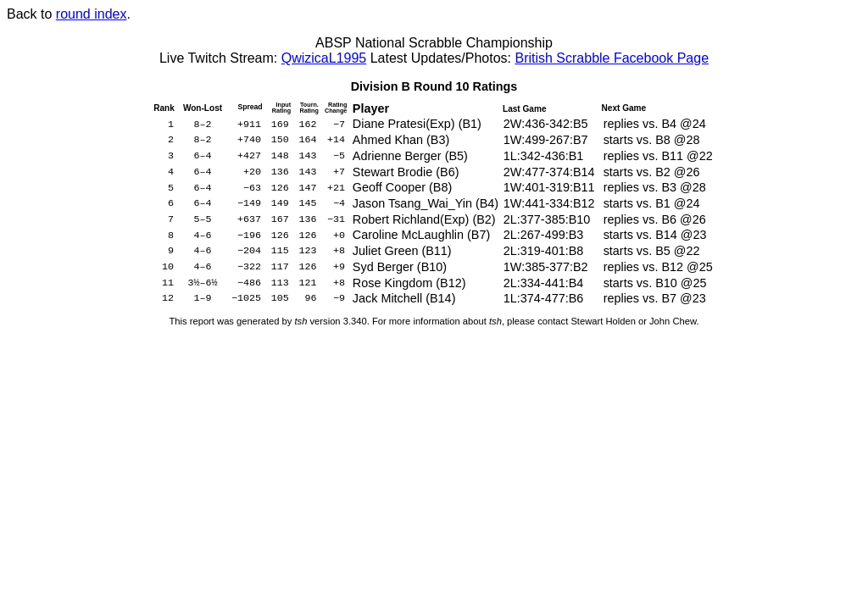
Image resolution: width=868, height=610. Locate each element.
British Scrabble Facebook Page (612, 58)
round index (92, 14)
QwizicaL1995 (324, 58)
